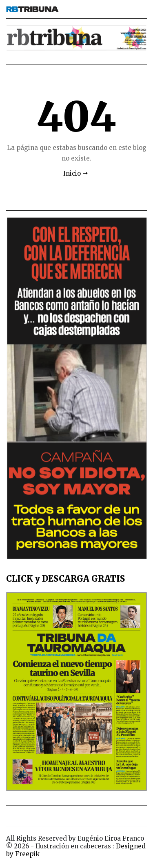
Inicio (72, 173)
